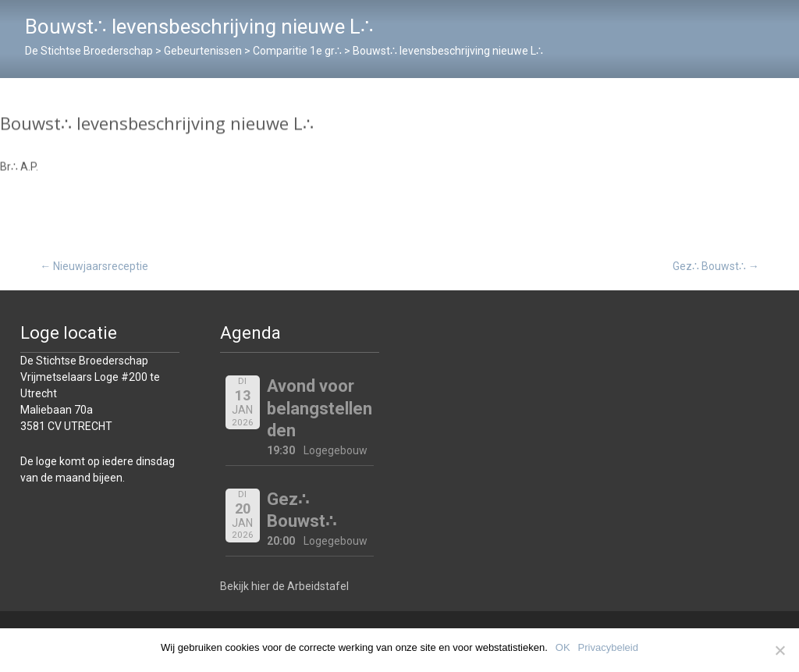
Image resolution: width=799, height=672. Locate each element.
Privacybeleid (608, 647)
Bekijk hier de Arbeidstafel (284, 586)
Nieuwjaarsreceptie (94, 266)
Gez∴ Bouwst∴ (716, 266)
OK (563, 647)
